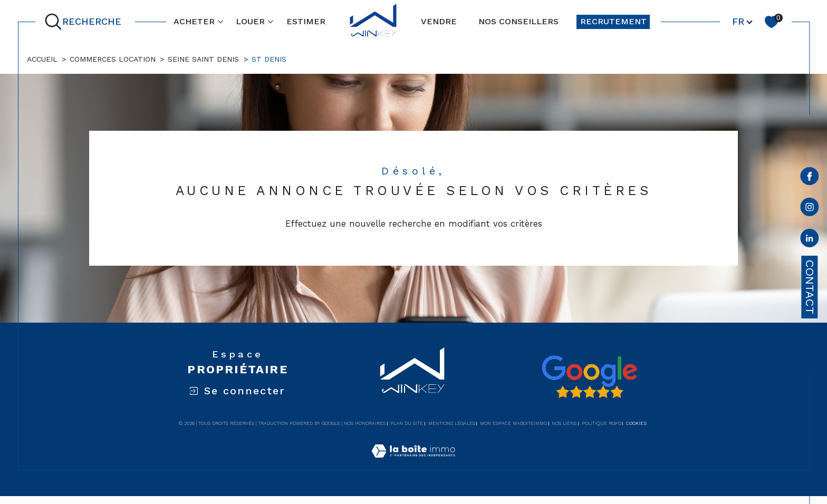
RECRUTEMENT (613, 21)
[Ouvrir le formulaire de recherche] (85, 22)
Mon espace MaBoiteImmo (513, 423)
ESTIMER (306, 21)
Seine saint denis (203, 59)
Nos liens (564, 423)
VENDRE (439, 21)
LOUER (250, 21)
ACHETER (194, 21)
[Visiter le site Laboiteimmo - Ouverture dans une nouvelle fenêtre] (413, 463)
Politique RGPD (602, 423)
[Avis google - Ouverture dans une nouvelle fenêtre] (589, 377)
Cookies (636, 423)
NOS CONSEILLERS (518, 21)
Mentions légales (452, 423)
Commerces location (113, 59)
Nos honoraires (365, 423)
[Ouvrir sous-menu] (220, 21)
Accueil (42, 59)
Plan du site (407, 423)
